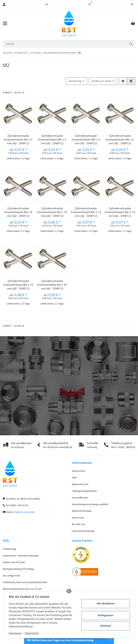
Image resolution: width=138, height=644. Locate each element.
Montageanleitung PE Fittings (19, 569)
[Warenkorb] (133, 23)
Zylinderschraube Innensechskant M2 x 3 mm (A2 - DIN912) (18, 139)
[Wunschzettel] (132, 4)
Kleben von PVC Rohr (14, 562)
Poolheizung (10, 549)
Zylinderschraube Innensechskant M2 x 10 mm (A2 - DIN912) (52, 212)
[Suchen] (65, 44)
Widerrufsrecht (80, 484)
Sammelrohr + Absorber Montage (21, 556)
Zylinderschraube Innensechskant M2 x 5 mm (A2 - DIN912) (86, 139)
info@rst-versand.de (24, 512)
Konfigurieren (106, 615)
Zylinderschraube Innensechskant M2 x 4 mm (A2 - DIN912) (52, 139)
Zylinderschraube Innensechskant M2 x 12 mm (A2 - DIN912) (86, 212)
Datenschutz (79, 471)
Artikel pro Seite (101, 81)
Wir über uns (79, 524)
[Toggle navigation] (5, 23)
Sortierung (75, 81)
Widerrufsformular (82, 511)
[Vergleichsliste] (89, 4)
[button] (47, 4)
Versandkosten (80, 498)
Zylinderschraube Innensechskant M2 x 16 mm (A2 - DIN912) (18, 285)
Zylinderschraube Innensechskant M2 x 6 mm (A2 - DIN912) (120, 139)
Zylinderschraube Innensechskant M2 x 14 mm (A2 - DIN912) (120, 212)
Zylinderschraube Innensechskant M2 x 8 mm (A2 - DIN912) (18, 212)
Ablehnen (106, 626)
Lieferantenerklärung (83, 531)
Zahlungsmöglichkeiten (84, 491)
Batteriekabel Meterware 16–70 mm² (23, 589)
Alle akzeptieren (106, 603)
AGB (74, 478)
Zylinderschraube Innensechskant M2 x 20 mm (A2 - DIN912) (52, 285)
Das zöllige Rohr (11, 576)
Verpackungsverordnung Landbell (90, 504)
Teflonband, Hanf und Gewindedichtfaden (25, 582)
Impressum (78, 518)
